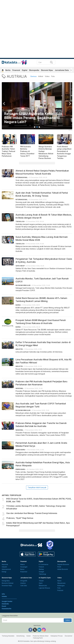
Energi (4, 572)
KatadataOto (7, 609)
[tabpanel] (37, 107)
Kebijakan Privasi (57, 636)
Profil (59, 567)
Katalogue (61, 586)
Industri (4, 567)
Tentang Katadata (8, 636)
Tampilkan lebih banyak (37, 487)
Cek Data (24, 586)
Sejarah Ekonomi (63, 564)
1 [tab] (35, 127)
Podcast (60, 590)
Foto (53, 76)
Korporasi (24, 572)
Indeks (4, 596)
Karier (29, 636)
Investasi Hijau (7, 586)
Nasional (5, 564)
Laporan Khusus (44, 588)
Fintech (41, 567)
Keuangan (24, 567)
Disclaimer (68, 636)
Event (4, 606)
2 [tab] (37, 127)
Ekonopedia (34, 70)
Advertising (20, 636)
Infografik (24, 581)
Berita (8, 70)
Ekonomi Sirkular (8, 583)
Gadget (41, 572)
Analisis (23, 583)
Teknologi (42, 574)
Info (3, 594)
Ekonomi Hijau (47, 70)
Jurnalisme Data (62, 70)
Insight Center (7, 601)
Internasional (6, 569)
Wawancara (43, 586)
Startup (41, 569)
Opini (41, 583)
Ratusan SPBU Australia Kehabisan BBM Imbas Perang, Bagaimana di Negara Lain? (33, 118)
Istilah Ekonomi (63, 569)
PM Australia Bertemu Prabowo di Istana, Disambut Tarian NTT (27, 151)
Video (47, 76)
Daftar (68, 620)
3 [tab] (39, 127)
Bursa (22, 569)
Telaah (41, 581)
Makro (23, 564)
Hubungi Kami (38, 638)
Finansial (16, 70)
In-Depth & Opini (45, 578)
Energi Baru (6, 581)
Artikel (41, 76)
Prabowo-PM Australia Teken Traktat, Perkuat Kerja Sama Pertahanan (9, 151)
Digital (25, 70)
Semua (33, 76)
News (59, 581)
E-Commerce (44, 564)
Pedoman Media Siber (41, 636)
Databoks (5, 604)
